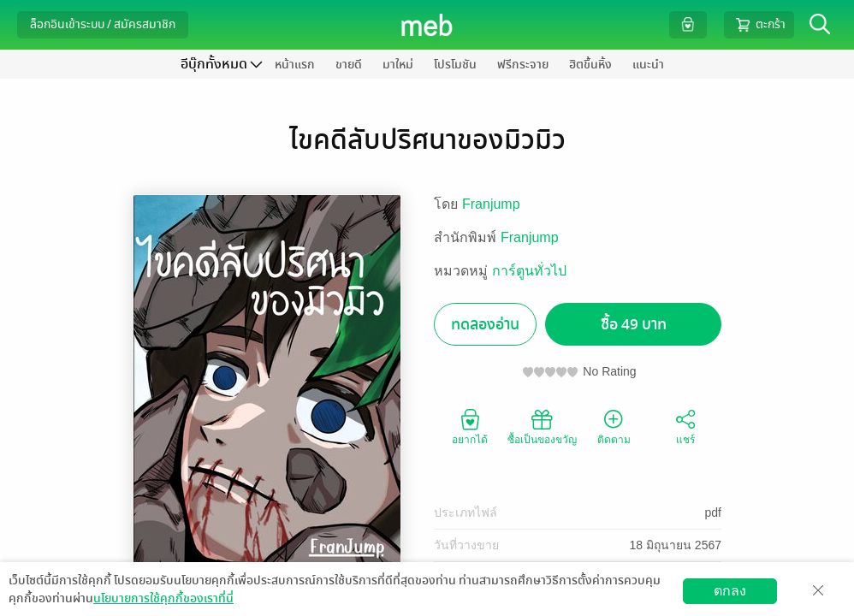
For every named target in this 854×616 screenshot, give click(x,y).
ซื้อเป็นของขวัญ (542, 426)
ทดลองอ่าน (485, 325)
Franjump (491, 204)
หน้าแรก (295, 65)
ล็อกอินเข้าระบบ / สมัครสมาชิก (103, 24)
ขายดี (349, 65)
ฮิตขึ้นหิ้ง (590, 65)
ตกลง (730, 591)
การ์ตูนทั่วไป (529, 271)
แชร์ (685, 426)
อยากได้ (470, 426)
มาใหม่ (398, 65)
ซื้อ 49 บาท (634, 325)
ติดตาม (614, 426)
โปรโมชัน (455, 65)
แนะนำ (648, 65)
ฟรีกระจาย (523, 65)
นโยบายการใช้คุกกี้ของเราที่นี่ (163, 598)
